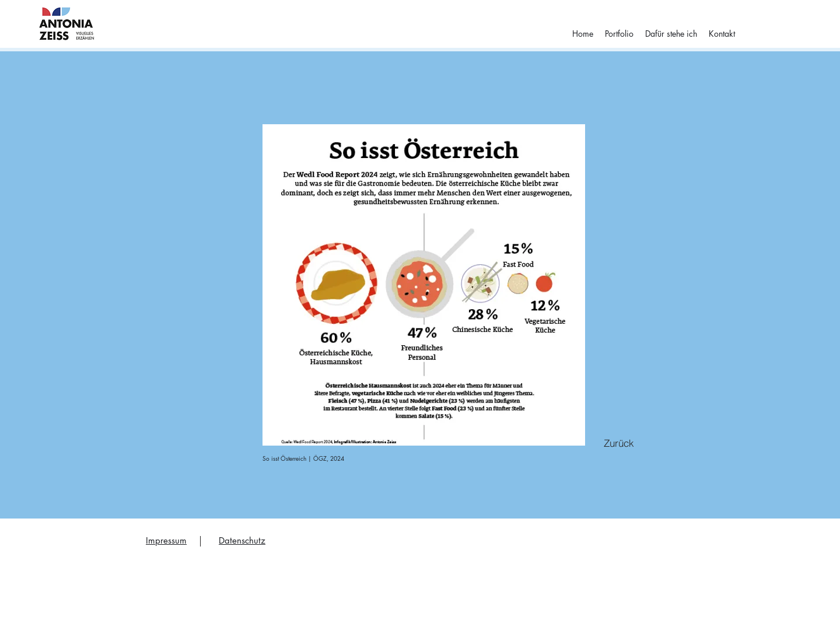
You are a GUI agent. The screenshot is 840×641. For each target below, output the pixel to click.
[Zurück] (619, 443)
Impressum (166, 540)
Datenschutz (242, 540)
